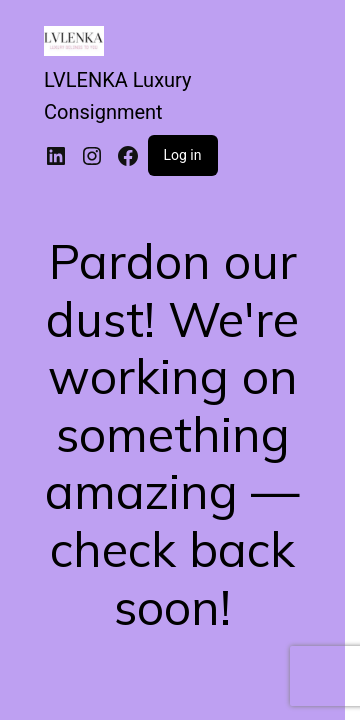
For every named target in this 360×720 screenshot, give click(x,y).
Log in (183, 155)
